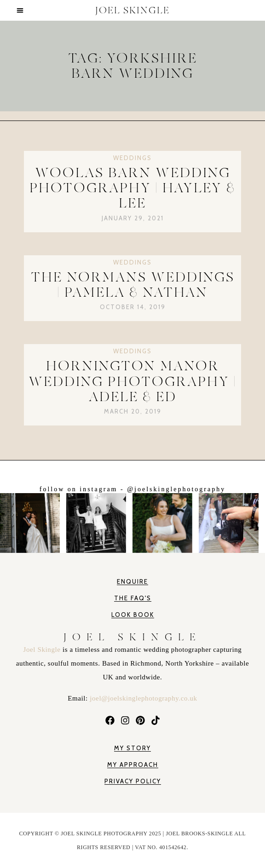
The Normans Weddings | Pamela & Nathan (133, 285)
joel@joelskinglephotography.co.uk (143, 698)
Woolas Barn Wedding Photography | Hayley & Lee (132, 188)
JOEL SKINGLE (132, 10)
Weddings (132, 158)
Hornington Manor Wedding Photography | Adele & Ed (132, 381)
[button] (20, 10)
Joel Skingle (43, 650)
